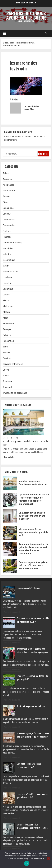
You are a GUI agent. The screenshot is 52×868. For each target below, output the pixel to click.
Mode (6, 318)
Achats (6, 173)
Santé (6, 347)
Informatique (9, 260)
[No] (49, 859)
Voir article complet (12, 612)
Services (7, 358)
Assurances (9, 185)
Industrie (7, 254)
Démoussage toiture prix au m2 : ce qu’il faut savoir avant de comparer (10, 566)
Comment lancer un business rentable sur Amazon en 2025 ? (33, 620)
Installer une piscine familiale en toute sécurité (26, 441)
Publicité (7, 335)
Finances (7, 237)
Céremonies (9, 220)
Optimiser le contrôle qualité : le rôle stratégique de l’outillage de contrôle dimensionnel (10, 500)
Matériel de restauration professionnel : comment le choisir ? (32, 826)
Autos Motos (9, 191)
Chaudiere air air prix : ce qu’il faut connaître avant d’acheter (10, 516)
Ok (27, 863)
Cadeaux (7, 214)
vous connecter (24, 137)
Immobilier (8, 248)
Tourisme (7, 381)
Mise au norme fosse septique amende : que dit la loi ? (10, 533)
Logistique (8, 289)
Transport (7, 387)
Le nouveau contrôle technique (30, 588)
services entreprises (13, 364)
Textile (6, 376)
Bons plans (8, 208)
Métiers (7, 312)
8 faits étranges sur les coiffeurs (31, 706)
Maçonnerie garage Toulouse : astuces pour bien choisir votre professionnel (33, 735)
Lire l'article (9, 457)
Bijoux (6, 202)
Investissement (10, 272)
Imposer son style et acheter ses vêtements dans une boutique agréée (32, 650)
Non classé (8, 324)
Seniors (7, 352)
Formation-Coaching (12, 243)
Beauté (6, 196)
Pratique (7, 329)
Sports (6, 370)
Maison (6, 300)
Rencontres (8, 341)
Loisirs (6, 295)
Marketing (8, 306)
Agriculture (8, 179)
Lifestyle (7, 283)
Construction (9, 225)
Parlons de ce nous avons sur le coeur (26, 15)
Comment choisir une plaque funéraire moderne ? (29, 765)
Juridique (7, 277)
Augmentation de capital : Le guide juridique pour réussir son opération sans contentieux (10, 549)
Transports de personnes (15, 393)
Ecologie (7, 231)
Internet (7, 266)
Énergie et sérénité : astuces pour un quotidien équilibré (32, 796)
